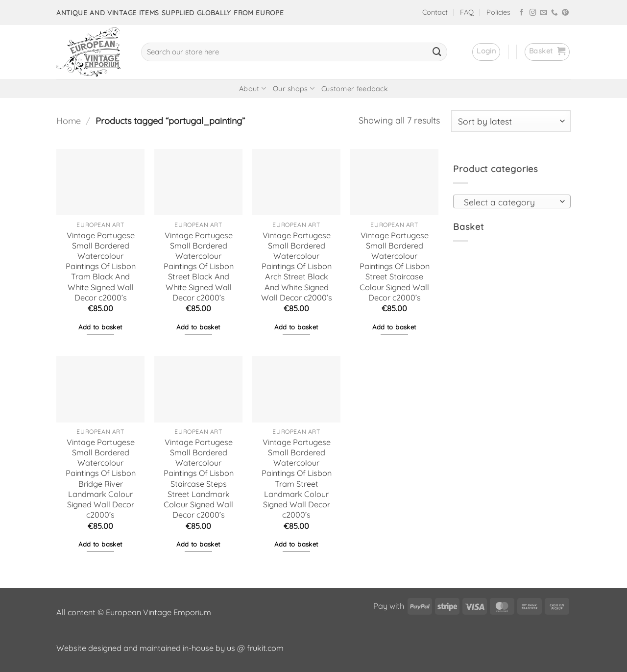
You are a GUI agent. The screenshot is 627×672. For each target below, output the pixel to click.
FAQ (467, 12)
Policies (498, 12)
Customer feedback (355, 89)
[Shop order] (511, 121)
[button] (486, 52)
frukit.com (265, 648)
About (253, 88)
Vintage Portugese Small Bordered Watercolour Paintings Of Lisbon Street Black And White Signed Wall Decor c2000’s (199, 266)
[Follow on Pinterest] (565, 13)
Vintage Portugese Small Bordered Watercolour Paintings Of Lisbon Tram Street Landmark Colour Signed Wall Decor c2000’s (297, 478)
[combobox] (512, 201)
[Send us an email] (544, 13)
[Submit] (437, 52)
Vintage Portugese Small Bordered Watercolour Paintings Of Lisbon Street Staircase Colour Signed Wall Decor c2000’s (395, 266)
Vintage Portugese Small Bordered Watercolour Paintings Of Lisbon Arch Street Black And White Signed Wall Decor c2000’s (297, 266)
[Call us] (555, 13)
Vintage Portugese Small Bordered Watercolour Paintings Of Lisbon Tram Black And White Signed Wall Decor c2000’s (101, 266)
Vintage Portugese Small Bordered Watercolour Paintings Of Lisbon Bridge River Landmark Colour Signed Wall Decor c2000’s (101, 478)
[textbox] (509, 202)
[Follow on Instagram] (533, 13)
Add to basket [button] (100, 327)
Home (69, 121)
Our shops (294, 88)
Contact (435, 12)
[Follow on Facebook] (522, 13)
